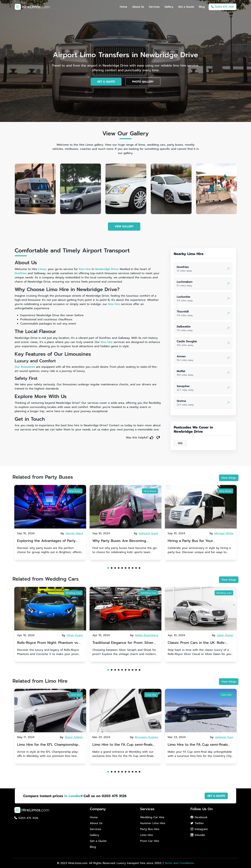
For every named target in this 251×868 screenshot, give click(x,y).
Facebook (199, 817)
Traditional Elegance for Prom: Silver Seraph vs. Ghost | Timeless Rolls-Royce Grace (125, 643)
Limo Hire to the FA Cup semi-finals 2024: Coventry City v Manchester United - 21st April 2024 (198, 745)
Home (123, 7)
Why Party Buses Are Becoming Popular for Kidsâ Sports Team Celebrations (121, 541)
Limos (42, 269)
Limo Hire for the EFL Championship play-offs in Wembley (48, 745)
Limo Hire (76, 695)
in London (73, 796)
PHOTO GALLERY (143, 82)
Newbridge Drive (107, 269)
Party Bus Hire (150, 829)
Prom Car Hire (150, 841)
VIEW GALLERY (124, 226)
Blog (202, 7)
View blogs (229, 478)
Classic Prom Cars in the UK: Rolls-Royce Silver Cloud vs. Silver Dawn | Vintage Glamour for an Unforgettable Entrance (200, 643)
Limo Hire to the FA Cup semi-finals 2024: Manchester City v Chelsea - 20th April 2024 (122, 745)
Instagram (199, 829)
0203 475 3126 (223, 7)
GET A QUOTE (106, 82)
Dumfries (21, 273)
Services (154, 7)
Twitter (197, 823)
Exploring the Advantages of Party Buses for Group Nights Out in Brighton (46, 541)
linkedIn (198, 835)
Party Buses (75, 491)
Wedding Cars (73, 593)
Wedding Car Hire (152, 817)
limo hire (85, 269)
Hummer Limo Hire (153, 823)
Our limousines (25, 367)
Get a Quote (186, 7)
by (72, 533)
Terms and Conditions (179, 863)
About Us (138, 7)
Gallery (169, 7)
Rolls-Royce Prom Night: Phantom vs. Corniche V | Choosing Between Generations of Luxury (48, 643)
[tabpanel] (50, 522)
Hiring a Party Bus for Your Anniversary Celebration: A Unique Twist (197, 541)
